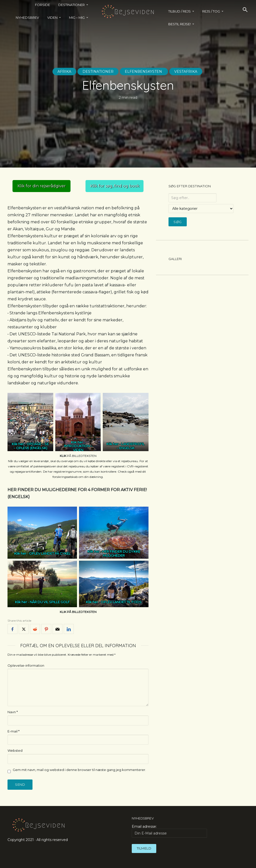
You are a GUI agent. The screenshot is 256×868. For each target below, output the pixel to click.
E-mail (13, 731)
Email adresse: (169, 831)
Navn (13, 712)
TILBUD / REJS (179, 11)
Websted (15, 750)
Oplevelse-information (26, 665)
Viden (52, 18)
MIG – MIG (77, 18)
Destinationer (98, 72)
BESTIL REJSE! (179, 24)
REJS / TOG (211, 11)
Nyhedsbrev (27, 18)
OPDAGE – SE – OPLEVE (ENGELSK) (31, 446)
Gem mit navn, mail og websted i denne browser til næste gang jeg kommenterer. (79, 770)
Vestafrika (186, 72)
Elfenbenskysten (144, 72)
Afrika (64, 72)
